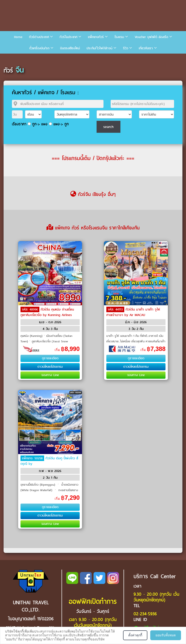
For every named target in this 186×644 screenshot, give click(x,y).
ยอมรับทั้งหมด (166, 635)
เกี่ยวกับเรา (146, 48)
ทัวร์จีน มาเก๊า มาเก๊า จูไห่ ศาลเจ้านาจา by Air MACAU (133, 312)
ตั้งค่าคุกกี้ (135, 635)
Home (18, 37)
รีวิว (126, 48)
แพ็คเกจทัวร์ (96, 37)
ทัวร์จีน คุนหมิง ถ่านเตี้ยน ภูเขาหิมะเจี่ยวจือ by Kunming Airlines (47, 312)
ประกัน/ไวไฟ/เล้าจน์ (99, 48)
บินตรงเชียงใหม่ (70, 48)
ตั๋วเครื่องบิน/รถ (39, 48)
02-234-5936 (145, 614)
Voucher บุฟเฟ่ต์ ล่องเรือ (151, 37)
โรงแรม (119, 37)
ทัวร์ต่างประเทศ (39, 37)
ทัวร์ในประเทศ (68, 37)
